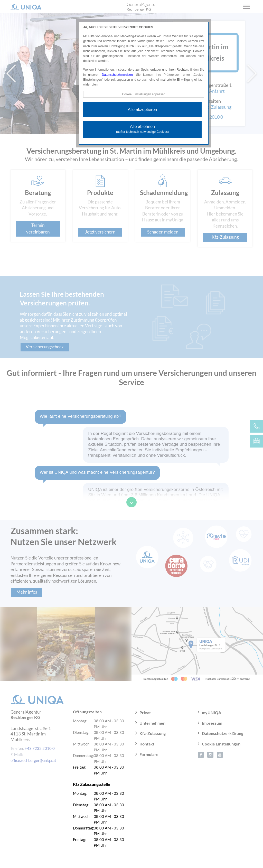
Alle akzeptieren (143, 110)
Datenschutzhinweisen (117, 75)
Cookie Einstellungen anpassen (144, 94)
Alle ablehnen (142, 129)
